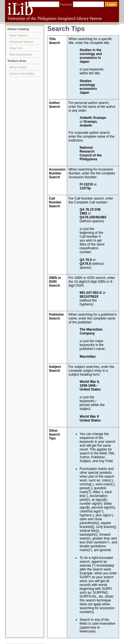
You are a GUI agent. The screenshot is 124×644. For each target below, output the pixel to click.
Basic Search (18, 35)
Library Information (22, 74)
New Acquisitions (21, 54)
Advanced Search (21, 42)
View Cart (16, 48)
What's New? (18, 67)
